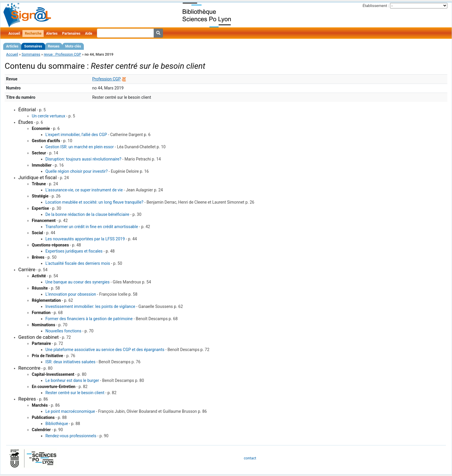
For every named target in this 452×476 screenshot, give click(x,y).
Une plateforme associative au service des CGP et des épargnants (105, 350)
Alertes (52, 34)
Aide (88, 34)
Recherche (33, 34)
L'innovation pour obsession (71, 294)
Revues (54, 46)
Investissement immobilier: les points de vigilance (90, 306)
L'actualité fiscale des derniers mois (78, 263)
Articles (12, 46)
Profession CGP (107, 79)
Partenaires (71, 34)
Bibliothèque (57, 424)
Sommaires (33, 46)
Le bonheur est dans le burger (72, 380)
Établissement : (376, 6)
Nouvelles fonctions (63, 331)
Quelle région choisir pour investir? (77, 171)
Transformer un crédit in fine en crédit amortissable (92, 227)
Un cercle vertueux (48, 116)
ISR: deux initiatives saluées (70, 362)
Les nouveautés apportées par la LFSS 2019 (85, 239)
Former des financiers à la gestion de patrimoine (89, 319)
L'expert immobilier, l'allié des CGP (76, 135)
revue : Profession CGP (62, 54)
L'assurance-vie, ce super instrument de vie (84, 190)
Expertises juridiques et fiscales (74, 251)
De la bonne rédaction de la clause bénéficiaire (87, 214)
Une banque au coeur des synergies (78, 282)
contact (250, 458)
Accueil (14, 34)
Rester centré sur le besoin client (75, 393)
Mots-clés (73, 46)
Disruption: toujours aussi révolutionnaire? (83, 159)
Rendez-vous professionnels (71, 436)
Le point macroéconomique (70, 411)
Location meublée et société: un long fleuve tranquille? (94, 202)
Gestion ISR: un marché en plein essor (80, 147)
